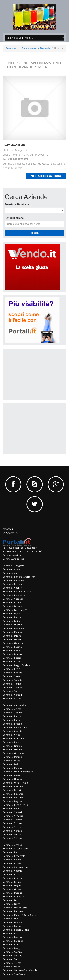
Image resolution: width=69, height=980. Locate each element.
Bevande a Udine (11, 967)
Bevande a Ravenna (13, 941)
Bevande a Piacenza (13, 794)
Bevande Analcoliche (13, 559)
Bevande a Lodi (11, 764)
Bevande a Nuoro (12, 919)
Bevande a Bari (11, 852)
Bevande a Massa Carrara (16, 908)
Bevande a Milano (12, 636)
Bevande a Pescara (13, 654)
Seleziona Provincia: (17, 204)
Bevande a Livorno (12, 625)
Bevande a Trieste (12, 827)
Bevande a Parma (12, 926)
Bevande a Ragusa (12, 801)
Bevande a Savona (12, 952)
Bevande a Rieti (11, 944)
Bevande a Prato (11, 662)
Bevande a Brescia (12, 724)
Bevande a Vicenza (12, 698)
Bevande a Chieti (11, 735)
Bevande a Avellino (13, 713)
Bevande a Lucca (11, 904)
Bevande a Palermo (13, 786)
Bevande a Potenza (13, 937)
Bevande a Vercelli (12, 695)
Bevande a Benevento (14, 856)
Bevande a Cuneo (12, 603)
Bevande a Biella (11, 720)
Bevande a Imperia (12, 893)
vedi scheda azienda (46, 176)
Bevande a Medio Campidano (18, 772)
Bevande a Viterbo (12, 838)
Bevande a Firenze (12, 746)
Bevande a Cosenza (13, 599)
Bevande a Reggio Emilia (15, 805)
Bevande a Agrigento (14, 566)
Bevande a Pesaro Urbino (16, 930)
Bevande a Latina (12, 621)
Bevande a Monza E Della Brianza (20, 915)
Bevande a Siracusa (13, 816)
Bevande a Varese (12, 691)
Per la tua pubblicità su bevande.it (20, 548)
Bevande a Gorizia (12, 614)
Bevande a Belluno (12, 716)
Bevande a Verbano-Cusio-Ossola (20, 970)
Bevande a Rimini (12, 669)
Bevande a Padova (12, 647)
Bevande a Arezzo (12, 709)
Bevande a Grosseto (13, 753)
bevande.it (8, 529)
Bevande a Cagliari (12, 588)
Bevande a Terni (11, 959)
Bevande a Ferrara (12, 606)
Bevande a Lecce (11, 761)
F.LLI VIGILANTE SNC (14, 145)
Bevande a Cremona (13, 738)
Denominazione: (15, 218)
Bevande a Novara (12, 779)
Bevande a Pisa (11, 933)
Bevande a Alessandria (15, 705)
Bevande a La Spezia (13, 897)
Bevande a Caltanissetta (15, 727)
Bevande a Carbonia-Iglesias (17, 591)
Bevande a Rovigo (12, 948)
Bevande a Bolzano (13, 584)
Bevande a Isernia (12, 617)
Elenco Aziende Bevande (36, 48)
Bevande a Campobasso (15, 867)
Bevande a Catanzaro (14, 595)
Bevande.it (12, 48)
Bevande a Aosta (11, 569)
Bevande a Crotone (13, 878)
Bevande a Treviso (12, 687)
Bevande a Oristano (13, 922)
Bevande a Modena (13, 775)
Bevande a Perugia (12, 790)
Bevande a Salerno (12, 673)
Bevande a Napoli (12, 639)
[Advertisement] (32, 374)
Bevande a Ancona (12, 845)
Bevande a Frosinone (14, 750)
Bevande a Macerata (13, 628)
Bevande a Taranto (13, 680)
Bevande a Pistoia (12, 658)
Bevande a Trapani (12, 823)
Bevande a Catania (12, 871)
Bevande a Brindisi (12, 863)
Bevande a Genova (12, 889)
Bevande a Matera (12, 632)
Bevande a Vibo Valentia (15, 974)
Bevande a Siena (11, 676)
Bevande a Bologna (13, 860)
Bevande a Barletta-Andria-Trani (19, 577)
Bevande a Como (11, 874)
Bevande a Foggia (12, 885)
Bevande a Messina (13, 911)
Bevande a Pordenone (14, 797)
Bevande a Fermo (12, 882)
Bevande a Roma (11, 809)
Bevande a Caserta (13, 731)
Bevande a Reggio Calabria (17, 665)
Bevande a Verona (12, 834)
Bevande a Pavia (11, 650)
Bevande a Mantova (13, 768)
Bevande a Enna (11, 742)
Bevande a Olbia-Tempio (15, 783)
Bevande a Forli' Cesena (15, 610)
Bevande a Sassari (12, 812)
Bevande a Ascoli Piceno (15, 849)
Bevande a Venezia (13, 831)
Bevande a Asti (10, 573)
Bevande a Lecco (11, 900)
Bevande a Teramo (13, 820)
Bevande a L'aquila (12, 757)
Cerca (34, 233)
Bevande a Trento (12, 963)
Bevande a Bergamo (13, 580)
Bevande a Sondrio (12, 956)
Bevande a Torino (12, 684)
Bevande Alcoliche (12, 555)
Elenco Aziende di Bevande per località (23, 551)
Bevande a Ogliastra (13, 643)
